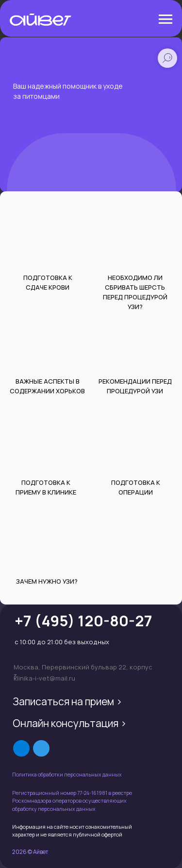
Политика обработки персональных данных (67, 775)
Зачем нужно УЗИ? (47, 581)
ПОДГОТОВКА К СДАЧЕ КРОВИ (48, 282)
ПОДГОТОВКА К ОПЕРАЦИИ (136, 487)
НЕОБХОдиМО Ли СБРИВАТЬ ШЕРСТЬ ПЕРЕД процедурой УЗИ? (135, 292)
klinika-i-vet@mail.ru (44, 678)
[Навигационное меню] (165, 19)
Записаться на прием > (67, 701)
